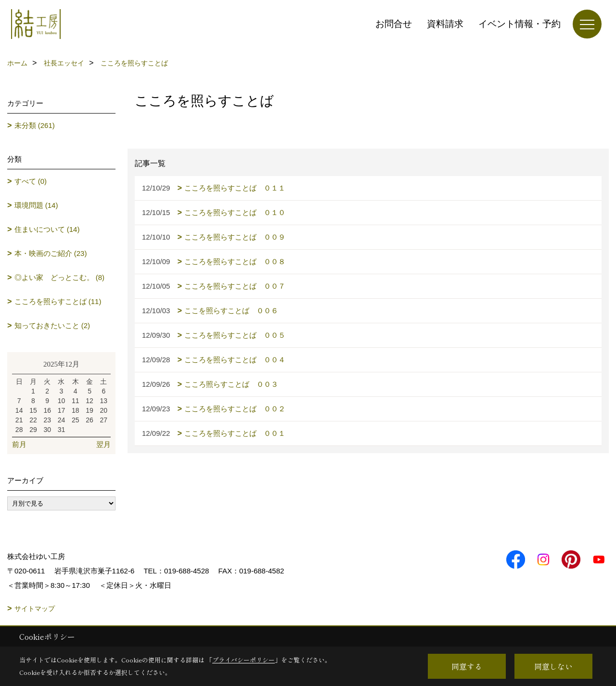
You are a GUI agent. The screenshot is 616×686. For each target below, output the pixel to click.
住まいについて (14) (47, 229)
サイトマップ (35, 609)
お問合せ (394, 24)
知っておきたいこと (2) (52, 325)
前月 (19, 444)
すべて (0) (31, 181)
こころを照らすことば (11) (58, 301)
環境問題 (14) (36, 205)
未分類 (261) (35, 125)
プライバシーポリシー (244, 660)
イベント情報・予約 (520, 24)
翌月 (103, 444)
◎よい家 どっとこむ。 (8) (60, 277)
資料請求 (445, 24)
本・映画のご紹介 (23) (51, 253)
